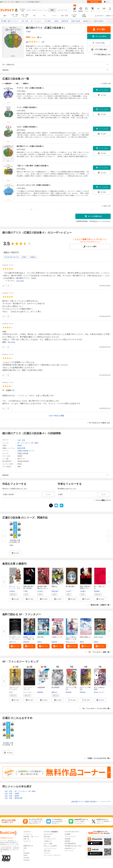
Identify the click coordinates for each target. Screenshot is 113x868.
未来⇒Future (98, 637)
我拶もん (55, 586)
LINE (25, 848)
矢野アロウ (13, 642)
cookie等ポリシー (70, 848)
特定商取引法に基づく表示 (73, 846)
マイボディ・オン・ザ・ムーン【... (15, 639)
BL (35, 16)
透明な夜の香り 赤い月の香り (29, 587)
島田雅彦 (97, 591)
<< (21, 209)
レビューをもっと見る (56, 416)
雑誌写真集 (84, 16)
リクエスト (47, 853)
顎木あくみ (69, 642)
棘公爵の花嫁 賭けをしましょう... (43, 588)
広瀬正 (29, 32)
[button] (15, 553)
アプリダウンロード (50, 839)
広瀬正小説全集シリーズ (26, 451)
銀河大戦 (40, 637)
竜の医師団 (55, 687)
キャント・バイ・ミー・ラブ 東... (15, 588)
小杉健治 (83, 591)
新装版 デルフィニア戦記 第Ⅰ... (29, 639)
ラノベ (54, 16)
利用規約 (68, 841)
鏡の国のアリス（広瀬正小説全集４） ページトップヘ (91, 802)
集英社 (20, 445)
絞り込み (23, 10)
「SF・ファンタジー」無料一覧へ (99, 652)
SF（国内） (35, 443)
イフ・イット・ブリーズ (29, 688)
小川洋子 (69, 591)
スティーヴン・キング (30, 692)
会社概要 (68, 834)
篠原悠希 (40, 692)
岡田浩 (40, 642)
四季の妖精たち (85, 637)
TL (44, 16)
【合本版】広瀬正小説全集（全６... (15, 542)
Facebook (27, 860)
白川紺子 (40, 591)
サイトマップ (69, 851)
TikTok (25, 855)
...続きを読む (20, 281)
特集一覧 (26, 839)
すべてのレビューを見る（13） (100, 423)
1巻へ (17, 84)
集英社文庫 (21, 448)
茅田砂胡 (26, 642)
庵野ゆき (54, 692)
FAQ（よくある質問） (51, 846)
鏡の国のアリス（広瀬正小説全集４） (31, 146)
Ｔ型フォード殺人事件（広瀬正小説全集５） (33, 166)
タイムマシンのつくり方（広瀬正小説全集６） (34, 185)
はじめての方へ (99, 16)
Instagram (27, 853)
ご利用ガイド (109, 16)
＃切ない (33, 257)
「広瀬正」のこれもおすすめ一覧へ (98, 758)
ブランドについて (70, 837)
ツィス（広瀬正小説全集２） (27, 107)
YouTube (26, 858)
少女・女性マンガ (25, 16)
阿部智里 (54, 642)
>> (92, 209)
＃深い (24, 257)
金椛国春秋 (41, 687)
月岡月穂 (77, 642)
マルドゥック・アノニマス (15, 688)
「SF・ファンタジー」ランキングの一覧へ (96, 709)
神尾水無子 (55, 591)
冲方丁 (11, 692)
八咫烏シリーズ (57, 637)
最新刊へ (26, 84)
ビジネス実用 (74, 16)
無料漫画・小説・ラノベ (31, 837)
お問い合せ (47, 851)
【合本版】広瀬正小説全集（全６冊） (8, 745)
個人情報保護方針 (70, 844)
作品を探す (47, 837)
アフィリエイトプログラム (52, 855)
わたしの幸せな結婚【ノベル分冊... (71, 639)
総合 (5, 16)
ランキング (27, 841)
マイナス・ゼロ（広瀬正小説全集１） (31, 88)
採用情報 (68, 839)
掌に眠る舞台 (70, 586)
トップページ (28, 834)
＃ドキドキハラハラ (11, 257)
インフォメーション (50, 848)
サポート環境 (48, 844)
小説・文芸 (64, 16)
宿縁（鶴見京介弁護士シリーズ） (85, 588)
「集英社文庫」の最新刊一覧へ (100, 605)
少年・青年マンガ (15, 16)
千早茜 (25, 591)
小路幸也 (12, 591)
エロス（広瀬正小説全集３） (27, 127)
